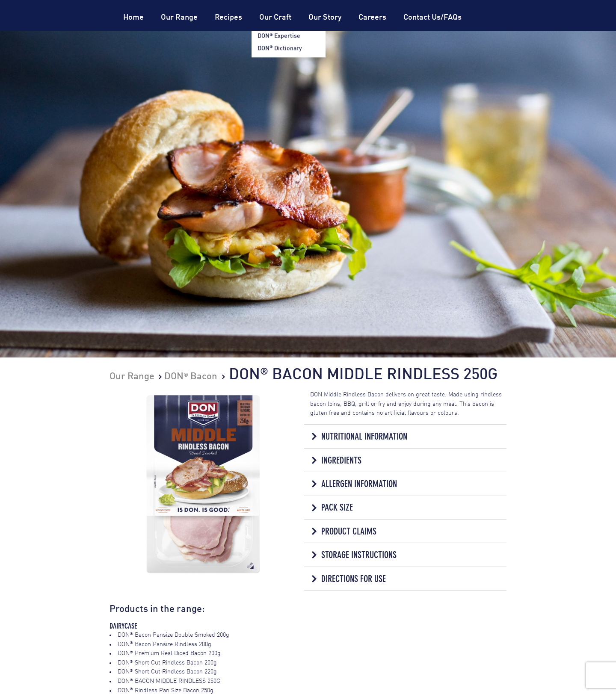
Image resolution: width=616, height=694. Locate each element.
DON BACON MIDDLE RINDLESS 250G (169, 681)
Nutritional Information (364, 436)
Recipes (228, 18)
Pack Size (337, 507)
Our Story (325, 18)
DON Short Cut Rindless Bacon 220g (167, 672)
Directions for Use (354, 579)
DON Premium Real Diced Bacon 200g (169, 653)
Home (133, 18)
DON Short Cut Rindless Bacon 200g (167, 663)
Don (79, 31)
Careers (372, 18)
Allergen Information (359, 484)
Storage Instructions (359, 555)
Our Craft (275, 18)
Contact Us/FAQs (432, 18)
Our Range (179, 18)
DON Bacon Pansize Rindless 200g (164, 644)
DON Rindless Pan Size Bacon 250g (166, 691)
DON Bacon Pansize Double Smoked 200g (173, 635)
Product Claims (349, 531)
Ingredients (341, 460)
